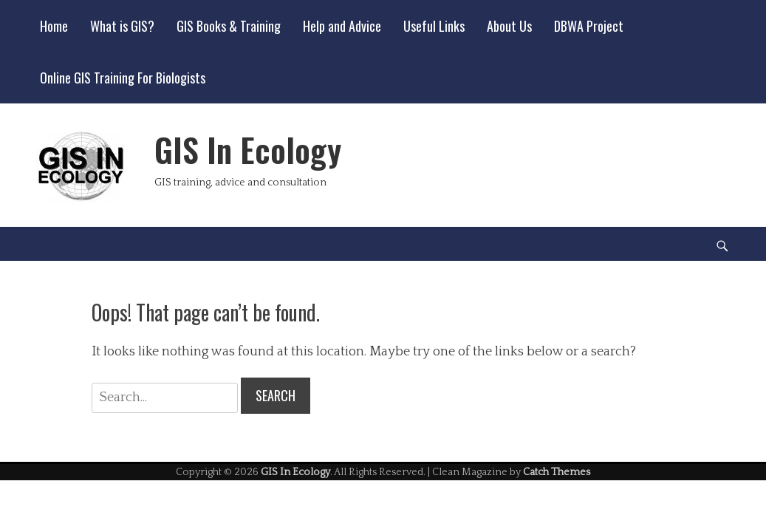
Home (54, 26)
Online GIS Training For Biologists (123, 78)
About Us (509, 26)
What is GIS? (122, 26)
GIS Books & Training (229, 26)
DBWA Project (589, 26)
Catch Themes (557, 472)
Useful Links (434, 26)
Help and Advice (342, 26)
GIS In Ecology (248, 150)
